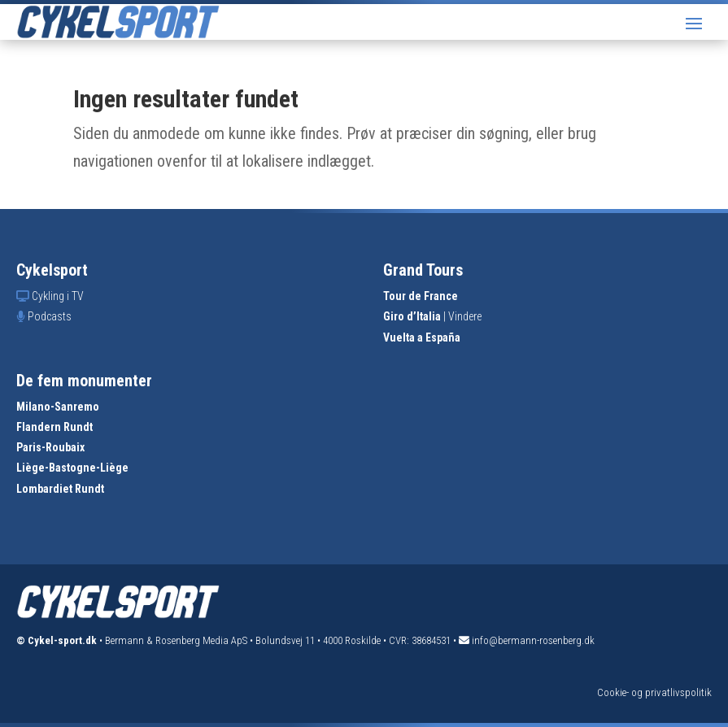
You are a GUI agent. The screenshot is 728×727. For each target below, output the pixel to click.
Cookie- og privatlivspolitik (654, 692)
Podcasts (50, 316)
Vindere (465, 316)
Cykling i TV (58, 296)
